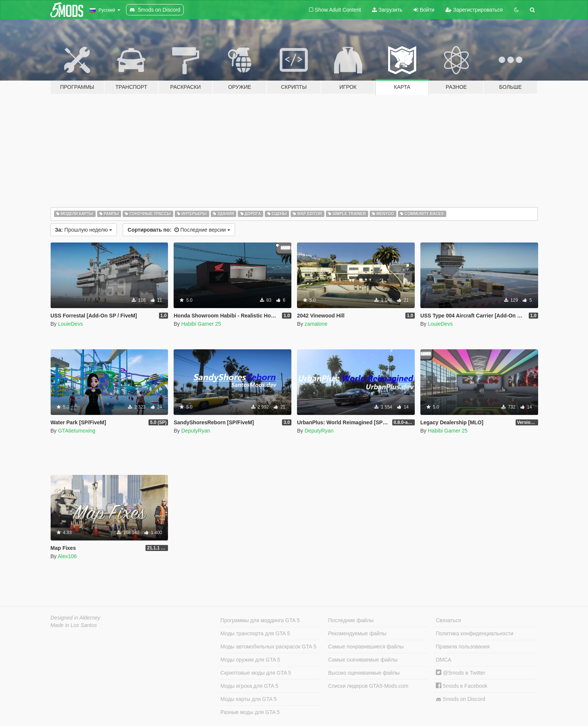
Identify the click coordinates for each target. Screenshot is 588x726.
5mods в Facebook (462, 686)
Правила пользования (463, 647)
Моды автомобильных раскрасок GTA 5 (268, 647)
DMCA (443, 660)
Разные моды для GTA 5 (250, 712)
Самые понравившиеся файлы (366, 647)
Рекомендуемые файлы (357, 633)
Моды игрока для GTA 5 (249, 686)
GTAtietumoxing (77, 431)
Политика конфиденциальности (475, 633)
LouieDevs (70, 324)
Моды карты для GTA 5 (249, 699)
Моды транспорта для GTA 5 (255, 633)
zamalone (316, 324)
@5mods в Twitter (460, 673)
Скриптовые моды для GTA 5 (256, 673)
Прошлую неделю (84, 230)
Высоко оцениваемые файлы (364, 673)
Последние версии (179, 230)
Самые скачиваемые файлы (363, 660)
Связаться (448, 620)
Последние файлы (351, 620)
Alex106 (67, 556)
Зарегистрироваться (474, 10)
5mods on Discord (460, 699)
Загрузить (387, 10)
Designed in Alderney (76, 618)
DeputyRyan (196, 431)
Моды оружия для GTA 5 (250, 660)
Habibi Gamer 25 (201, 324)
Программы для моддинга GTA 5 (260, 620)
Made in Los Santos (74, 625)
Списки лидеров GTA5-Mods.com (368, 686)
